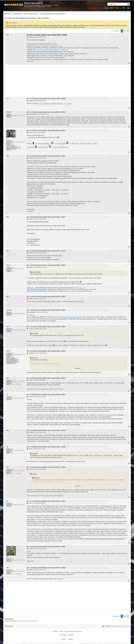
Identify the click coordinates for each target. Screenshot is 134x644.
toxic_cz (8, 265)
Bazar (117, 8)
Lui (7, 138)
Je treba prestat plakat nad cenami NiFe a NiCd (27, 18)
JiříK (8, 378)
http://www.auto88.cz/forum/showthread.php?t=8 (72, 317)
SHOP (112, 8)
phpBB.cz (71, 635)
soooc (8, 327)
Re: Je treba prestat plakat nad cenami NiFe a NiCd (46, 99)
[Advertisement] (67, 81)
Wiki (124, 8)
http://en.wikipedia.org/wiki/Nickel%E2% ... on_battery (55, 104)
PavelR (8, 351)
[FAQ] (104, 626)
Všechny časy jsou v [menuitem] (121, 626)
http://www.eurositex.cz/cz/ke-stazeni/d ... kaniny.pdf (52, 50)
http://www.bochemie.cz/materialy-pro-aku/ (49, 46)
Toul (7, 556)
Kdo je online (9, 619)
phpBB (62, 631)
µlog (128, 8)
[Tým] (109, 626)
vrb (7, 395)
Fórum (106, 8)
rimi (7, 447)
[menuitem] (35, 14)
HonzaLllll (9, 112)
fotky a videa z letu (80, 288)
